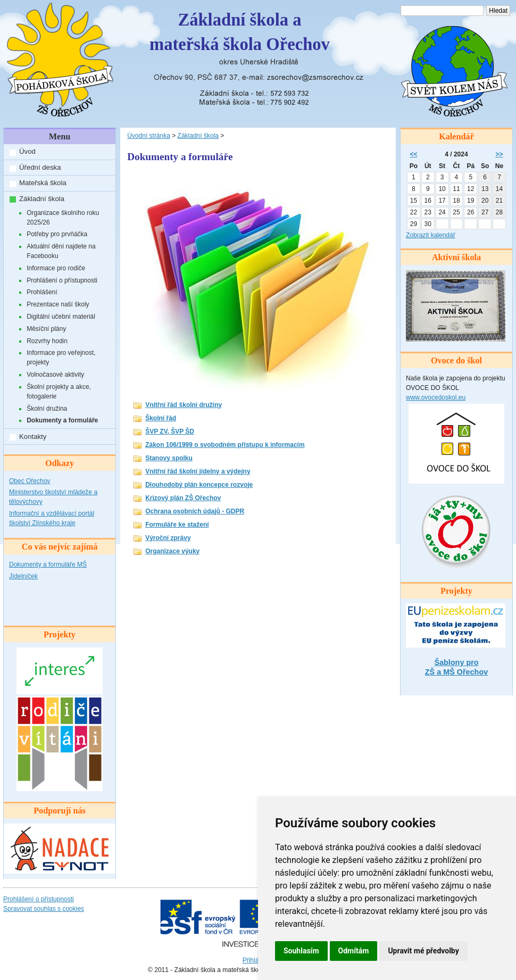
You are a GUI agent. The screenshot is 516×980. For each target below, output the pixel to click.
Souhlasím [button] (301, 951)
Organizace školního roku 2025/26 (63, 218)
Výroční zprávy (168, 538)
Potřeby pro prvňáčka (57, 234)
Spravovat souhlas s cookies (44, 909)
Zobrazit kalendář (431, 235)
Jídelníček (23, 576)
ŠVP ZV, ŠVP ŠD (170, 431)
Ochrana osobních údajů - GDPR (195, 511)
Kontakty (33, 437)
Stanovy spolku (169, 458)
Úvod (27, 151)
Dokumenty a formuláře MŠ (48, 564)
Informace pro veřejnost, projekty (61, 358)
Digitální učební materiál (61, 317)
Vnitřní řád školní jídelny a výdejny (198, 471)
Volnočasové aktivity (55, 375)
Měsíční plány (46, 329)
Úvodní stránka (149, 136)
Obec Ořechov (30, 481)
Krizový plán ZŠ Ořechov (183, 498)
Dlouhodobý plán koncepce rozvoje (199, 485)
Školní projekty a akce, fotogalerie (59, 392)
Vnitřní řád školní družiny (184, 405)
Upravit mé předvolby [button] (423, 951)
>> (500, 154)
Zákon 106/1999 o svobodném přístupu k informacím (225, 445)
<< (413, 154)
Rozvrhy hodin (47, 341)
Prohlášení (42, 292)
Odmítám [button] (354, 951)
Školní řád (161, 418)
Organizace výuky (172, 551)
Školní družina (47, 409)
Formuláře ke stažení (177, 525)
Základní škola (42, 199)
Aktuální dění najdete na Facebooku (61, 251)
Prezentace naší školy (58, 304)
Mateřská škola (43, 183)
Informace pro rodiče (56, 268)
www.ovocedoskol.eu (436, 397)
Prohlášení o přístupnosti (62, 280)
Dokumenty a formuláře (62, 420)
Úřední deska (40, 167)
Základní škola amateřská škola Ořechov (240, 32)
